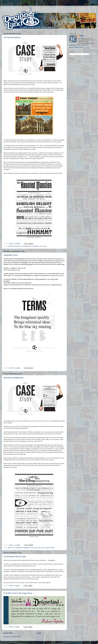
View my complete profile (76, 47)
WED (53, 548)
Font (20, 246)
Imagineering (36, 246)
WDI (50, 548)
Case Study (11, 246)
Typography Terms (11, 255)
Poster (45, 246)
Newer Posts (8, 633)
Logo (41, 246)
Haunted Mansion (27, 246)
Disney (16, 246)
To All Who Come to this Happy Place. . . (19, 593)
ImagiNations (19, 548)
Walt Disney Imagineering (13, 378)
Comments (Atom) (16, 637)
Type (47, 548)
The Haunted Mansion (12, 37)
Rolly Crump (41, 548)
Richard (82, 36)
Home (39, 633)
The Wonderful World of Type (15, 557)
